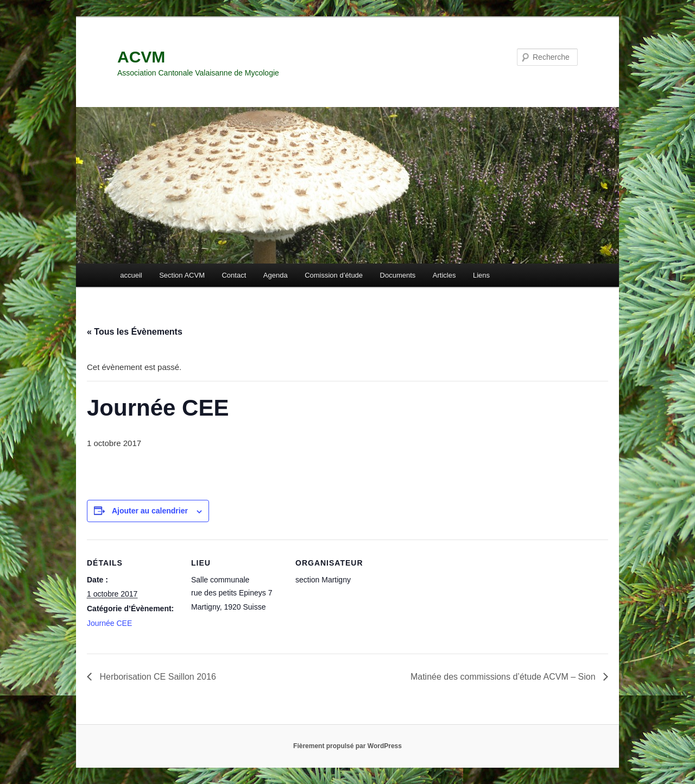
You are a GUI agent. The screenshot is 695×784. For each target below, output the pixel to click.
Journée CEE (109, 623)
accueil (131, 275)
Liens (481, 275)
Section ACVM (182, 275)
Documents (398, 275)
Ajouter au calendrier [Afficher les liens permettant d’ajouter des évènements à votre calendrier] (150, 511)
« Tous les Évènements (135, 332)
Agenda (276, 275)
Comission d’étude (334, 275)
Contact (234, 275)
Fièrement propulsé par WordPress (347, 746)
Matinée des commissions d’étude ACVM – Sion (504, 677)
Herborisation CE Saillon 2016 (157, 677)
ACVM (141, 57)
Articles (444, 275)
